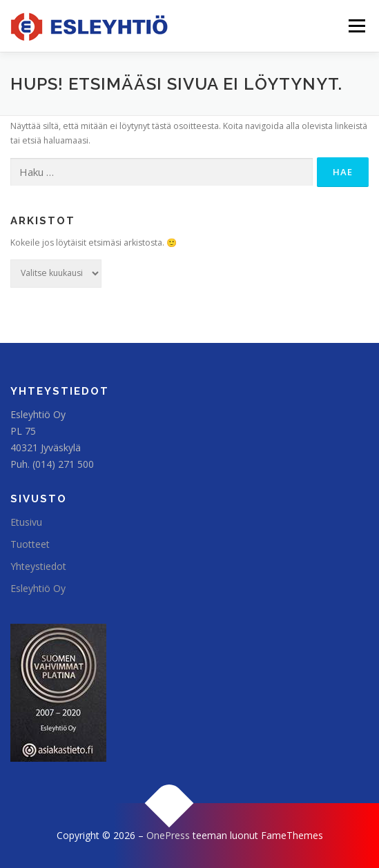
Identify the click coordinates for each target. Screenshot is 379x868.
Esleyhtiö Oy (38, 588)
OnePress (168, 835)
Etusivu (26, 522)
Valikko (357, 26)
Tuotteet (30, 544)
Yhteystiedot (38, 566)
